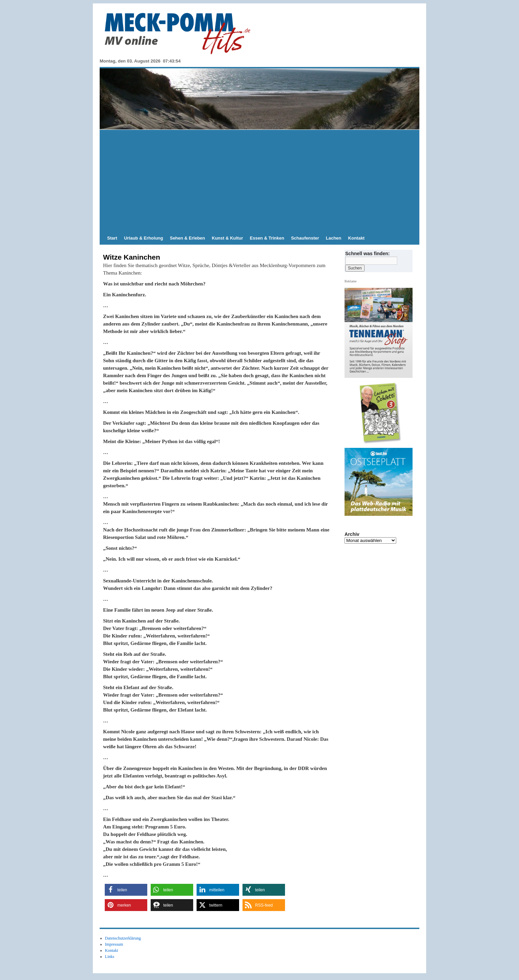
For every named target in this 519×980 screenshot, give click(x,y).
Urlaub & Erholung (144, 238)
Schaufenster (305, 238)
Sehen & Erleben (187, 238)
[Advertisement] (259, 181)
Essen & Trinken (267, 238)
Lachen (334, 238)
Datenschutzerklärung (123, 938)
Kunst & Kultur (228, 238)
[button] (126, 890)
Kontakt (356, 238)
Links (110, 957)
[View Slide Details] (381, 413)
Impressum (114, 944)
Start (112, 238)
